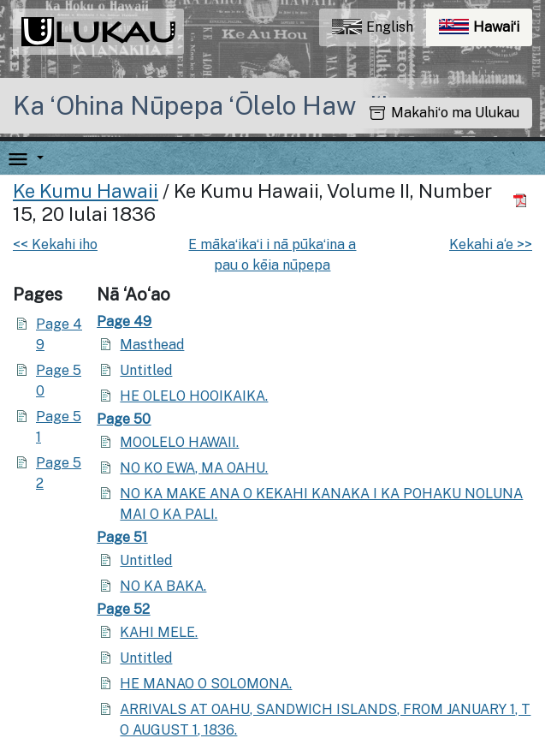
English (373, 27)
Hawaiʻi (486, 31)
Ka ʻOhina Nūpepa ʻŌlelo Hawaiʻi (200, 105)
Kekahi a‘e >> (491, 244)
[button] (37, 158)
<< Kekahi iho (55, 244)
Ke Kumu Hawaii (86, 191)
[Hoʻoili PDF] (522, 200)
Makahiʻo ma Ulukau (444, 113)
